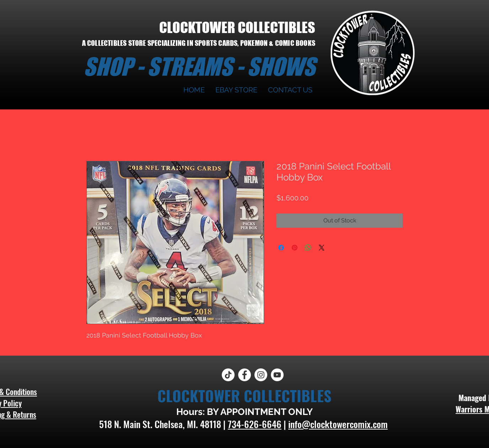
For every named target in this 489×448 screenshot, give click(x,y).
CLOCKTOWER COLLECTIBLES (237, 27)
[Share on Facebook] (281, 248)
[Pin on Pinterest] (295, 248)
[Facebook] (244, 375)
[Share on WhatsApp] (308, 248)
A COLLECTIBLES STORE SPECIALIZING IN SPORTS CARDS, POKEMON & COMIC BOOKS (199, 43)
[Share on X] (322, 248)
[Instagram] (261, 375)
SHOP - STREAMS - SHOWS (199, 66)
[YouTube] (277, 375)
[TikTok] (228, 375)
